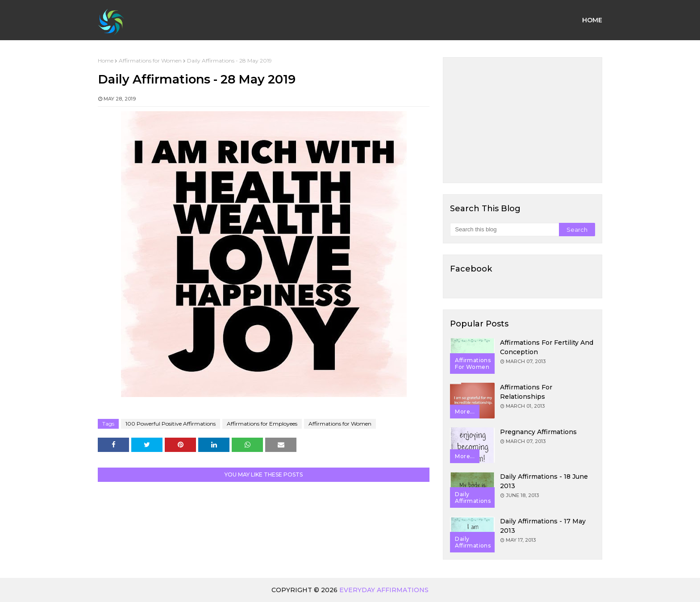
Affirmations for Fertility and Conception (547, 347)
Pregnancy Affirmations (538, 432)
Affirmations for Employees (262, 424)
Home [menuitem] (592, 20)
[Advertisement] (523, 120)
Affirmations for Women (150, 61)
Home (106, 61)
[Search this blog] (504, 230)
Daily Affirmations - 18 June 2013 (544, 481)
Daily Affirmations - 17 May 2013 (543, 526)
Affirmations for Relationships (526, 392)
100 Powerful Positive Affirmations (171, 424)
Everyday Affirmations (384, 590)
